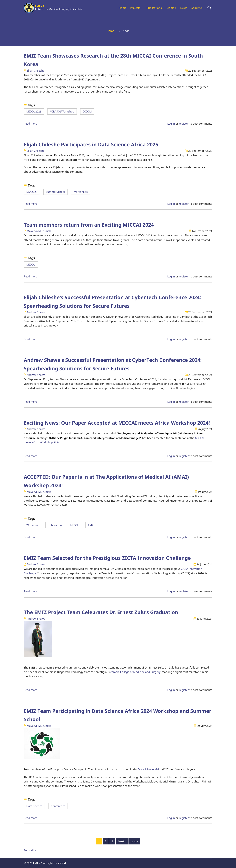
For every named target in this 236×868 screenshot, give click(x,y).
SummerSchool (55, 192)
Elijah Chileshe (36, 71)
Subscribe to (32, 850)
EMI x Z (40, 6)
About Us (198, 8)
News (184, 8)
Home (123, 8)
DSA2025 (32, 192)
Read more (31, 124)
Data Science (34, 806)
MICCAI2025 (34, 112)
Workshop (33, 525)
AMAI (91, 525)
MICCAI (31, 265)
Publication (55, 525)
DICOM (87, 112)
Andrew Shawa (36, 312)
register (184, 124)
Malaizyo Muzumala (39, 231)
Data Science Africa (150, 769)
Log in (171, 124)
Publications (154, 8)
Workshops (81, 192)
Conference (58, 806)
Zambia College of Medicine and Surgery (135, 672)
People (171, 8)
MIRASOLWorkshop (62, 112)
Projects (136, 8)
